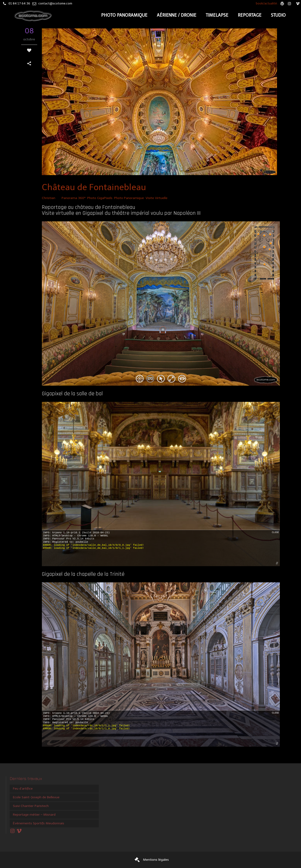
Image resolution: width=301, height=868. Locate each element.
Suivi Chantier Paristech (31, 806)
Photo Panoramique (129, 198)
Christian (49, 198)
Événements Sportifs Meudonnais (39, 823)
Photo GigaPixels (100, 198)
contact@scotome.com (55, 3)
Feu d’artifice (23, 789)
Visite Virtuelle (156, 198)
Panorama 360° (74, 198)
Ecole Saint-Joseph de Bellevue (36, 797)
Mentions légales (156, 860)
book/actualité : (267, 3)
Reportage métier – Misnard (34, 815)
